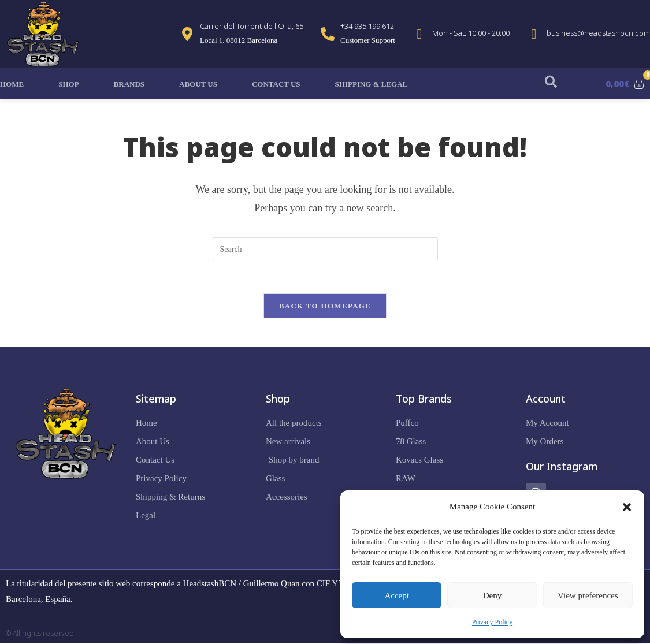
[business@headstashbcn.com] (534, 34)
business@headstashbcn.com (598, 33)
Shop (68, 84)
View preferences (588, 595)
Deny (493, 595)
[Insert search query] (325, 249)
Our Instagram (562, 468)
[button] (627, 507)
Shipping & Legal (372, 84)
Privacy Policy (492, 622)
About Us (198, 84)
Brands (129, 84)
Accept (396, 595)
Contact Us (276, 84)
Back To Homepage (325, 308)
